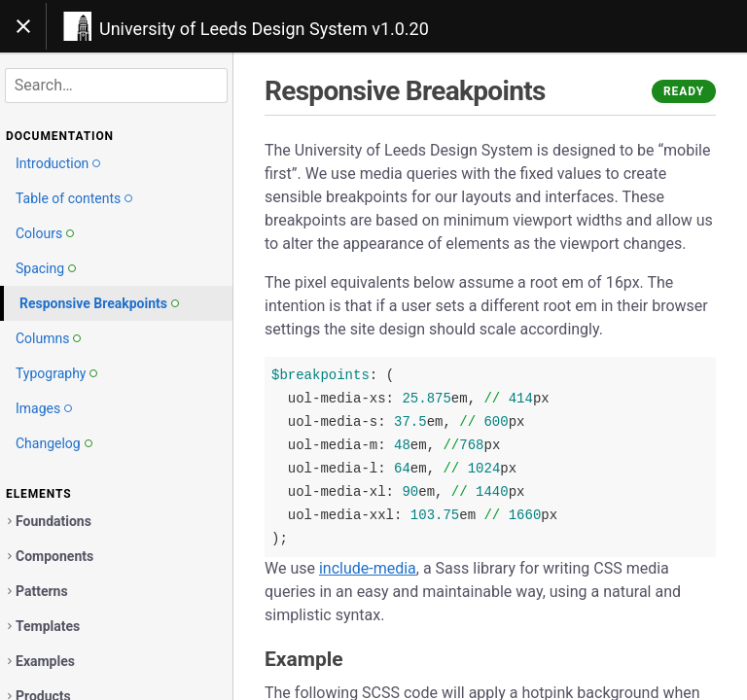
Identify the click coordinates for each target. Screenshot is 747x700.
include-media (368, 568)
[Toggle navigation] (23, 26)
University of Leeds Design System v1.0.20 (264, 29)
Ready (684, 91)
